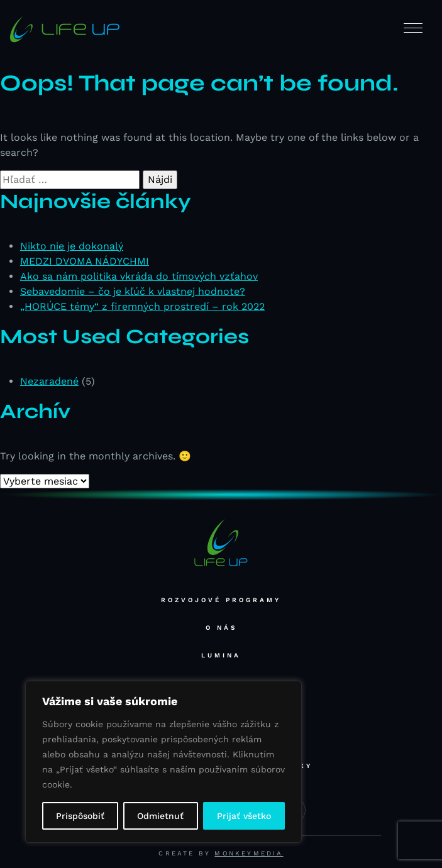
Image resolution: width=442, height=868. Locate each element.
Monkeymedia (249, 853)
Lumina (221, 655)
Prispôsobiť (80, 816)
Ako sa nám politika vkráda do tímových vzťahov (139, 276)
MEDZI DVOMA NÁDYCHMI (85, 261)
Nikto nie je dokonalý (72, 246)
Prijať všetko (244, 816)
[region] (163, 762)
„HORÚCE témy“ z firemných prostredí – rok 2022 (142, 306)
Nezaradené (49, 381)
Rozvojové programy (221, 600)
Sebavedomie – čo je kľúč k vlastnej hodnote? (133, 291)
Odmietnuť (160, 816)
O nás (221, 628)
